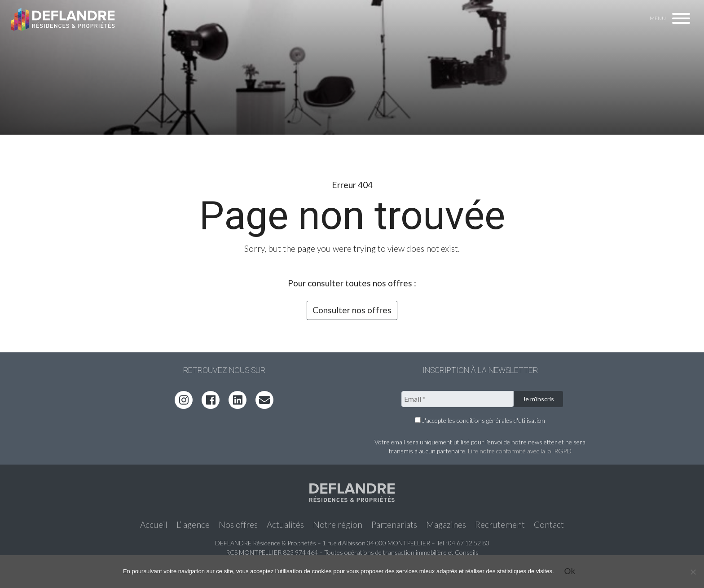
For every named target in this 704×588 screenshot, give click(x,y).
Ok (570, 571)
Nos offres (238, 524)
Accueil (154, 524)
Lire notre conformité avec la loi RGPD (520, 451)
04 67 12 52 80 (469, 543)
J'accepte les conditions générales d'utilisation (480, 420)
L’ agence (193, 524)
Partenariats (394, 524)
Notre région (338, 524)
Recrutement (500, 524)
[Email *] (458, 399)
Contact (549, 524)
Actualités (285, 524)
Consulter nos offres (352, 310)
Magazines (446, 524)
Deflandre (63, 19)
